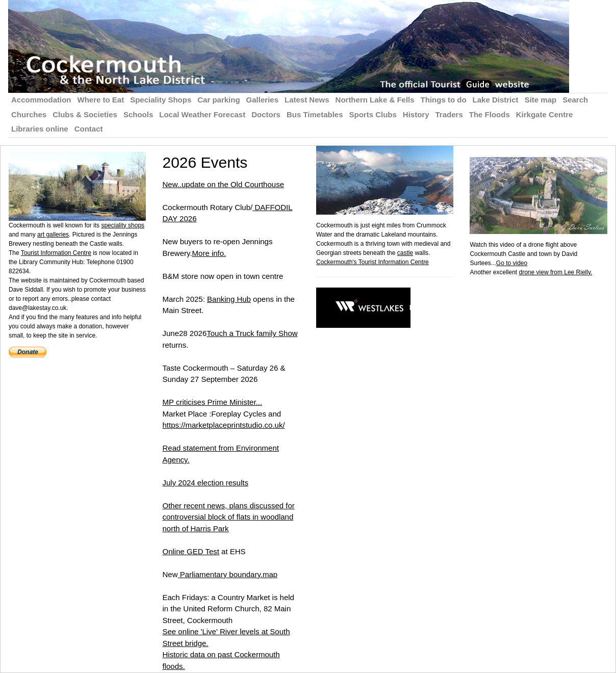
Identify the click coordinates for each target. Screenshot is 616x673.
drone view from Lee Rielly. (556, 272)
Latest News (307, 100)
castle (405, 253)
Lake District (496, 100)
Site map (541, 100)
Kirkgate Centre (545, 114)
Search (575, 100)
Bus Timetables (315, 114)
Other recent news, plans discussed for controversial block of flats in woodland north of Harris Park (228, 517)
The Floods (490, 114)
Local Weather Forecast (202, 114)
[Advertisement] (543, 430)
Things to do (444, 100)
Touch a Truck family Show (252, 333)
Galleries (262, 100)
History (416, 114)
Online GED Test (190, 551)
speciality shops (123, 225)
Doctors (266, 114)
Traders (449, 114)
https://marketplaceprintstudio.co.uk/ (223, 425)
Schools (138, 114)
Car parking (219, 100)
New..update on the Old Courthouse (223, 184)
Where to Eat (101, 100)
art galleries (53, 235)
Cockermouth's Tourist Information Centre (373, 262)
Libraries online (40, 129)
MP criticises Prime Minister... (212, 402)
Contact (89, 129)
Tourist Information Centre (56, 253)
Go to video (512, 263)
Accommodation (41, 100)
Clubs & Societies (85, 114)
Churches (29, 114)
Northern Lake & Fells (375, 100)
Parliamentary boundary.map (228, 574)
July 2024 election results (205, 483)
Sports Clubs (373, 114)
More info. (209, 253)
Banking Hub (229, 299)
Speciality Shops (161, 100)
